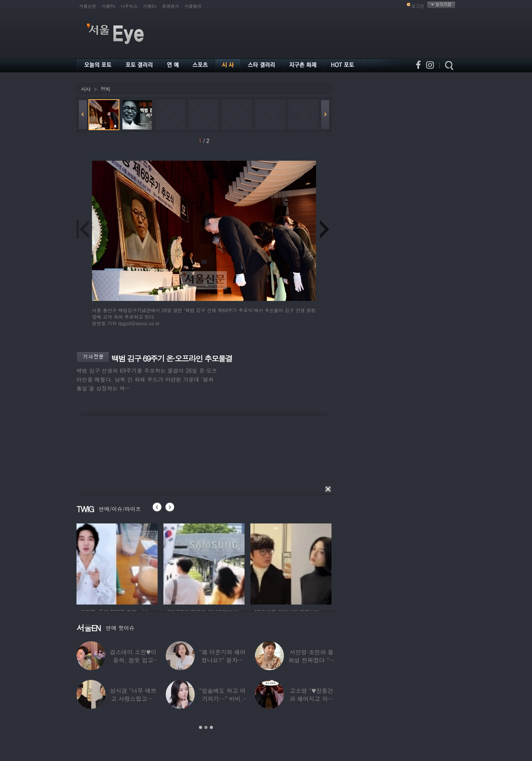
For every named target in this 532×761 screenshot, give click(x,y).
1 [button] (201, 727)
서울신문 (88, 6)
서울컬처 (193, 6)
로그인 (418, 6)
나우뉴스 (129, 6)
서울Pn (108, 6)
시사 (85, 89)
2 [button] (206, 727)
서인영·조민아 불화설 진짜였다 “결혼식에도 (311, 660)
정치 (105, 89)
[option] (117, 563)
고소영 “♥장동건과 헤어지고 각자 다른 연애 (311, 699)
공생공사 (171, 6)
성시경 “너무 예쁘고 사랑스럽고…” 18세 (133, 699)
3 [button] (211, 727)
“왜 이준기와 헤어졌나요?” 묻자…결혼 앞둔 (222, 660)
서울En (150, 6)
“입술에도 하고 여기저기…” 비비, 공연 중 (222, 699)
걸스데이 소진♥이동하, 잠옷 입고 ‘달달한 (133, 660)
